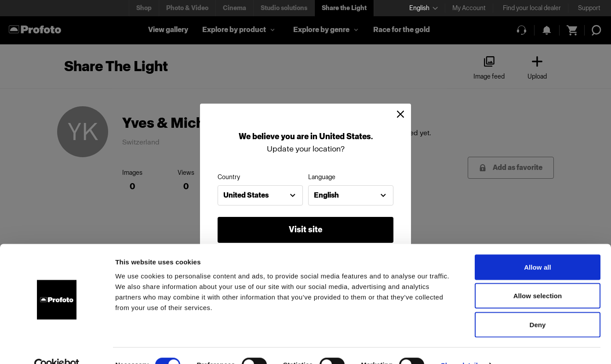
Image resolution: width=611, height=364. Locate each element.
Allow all (538, 249)
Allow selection (538, 278)
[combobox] (260, 195)
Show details (461, 347)
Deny (537, 306)
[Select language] (424, 8)
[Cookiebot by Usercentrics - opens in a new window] (57, 347)
